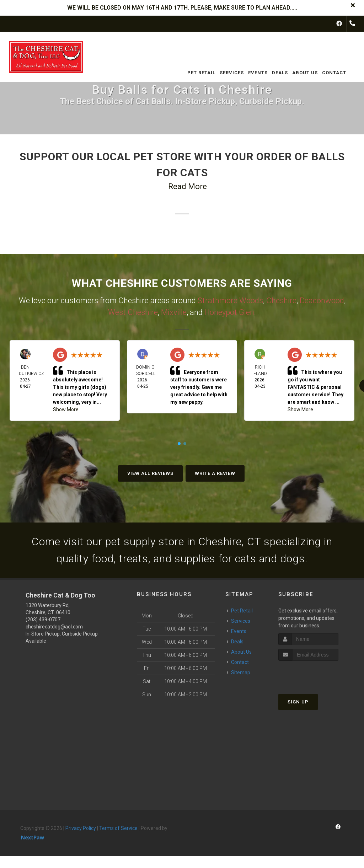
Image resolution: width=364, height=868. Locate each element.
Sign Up (298, 702)
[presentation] (316, 674)
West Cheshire (133, 312)
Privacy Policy (81, 828)
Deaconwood (322, 301)
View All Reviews (150, 473)
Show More (66, 409)
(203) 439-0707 (43, 620)
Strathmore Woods (230, 301)
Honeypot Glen (229, 312)
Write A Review (215, 473)
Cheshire (281, 301)
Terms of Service (118, 828)
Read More (188, 186)
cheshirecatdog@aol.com (54, 627)
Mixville (174, 312)
